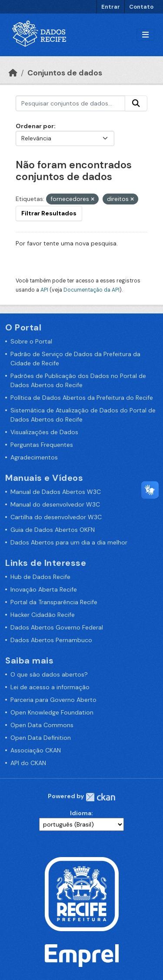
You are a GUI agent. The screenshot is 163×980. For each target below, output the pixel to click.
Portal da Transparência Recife (54, 602)
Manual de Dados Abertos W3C (56, 492)
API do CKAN (28, 763)
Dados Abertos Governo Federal (57, 627)
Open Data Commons (42, 725)
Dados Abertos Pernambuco (51, 640)
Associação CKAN (36, 750)
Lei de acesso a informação (50, 687)
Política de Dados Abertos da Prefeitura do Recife (82, 398)
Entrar (111, 7)
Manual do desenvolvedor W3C (55, 504)
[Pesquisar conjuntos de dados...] (70, 103)
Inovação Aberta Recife (44, 589)
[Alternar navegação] (145, 35)
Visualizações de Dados (44, 432)
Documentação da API (91, 290)
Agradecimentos (34, 457)
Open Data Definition (41, 738)
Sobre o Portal (31, 341)
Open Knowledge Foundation (52, 712)
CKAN (100, 797)
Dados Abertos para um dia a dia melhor (69, 542)
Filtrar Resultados (49, 213)
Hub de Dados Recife (40, 577)
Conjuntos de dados (65, 73)
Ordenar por (35, 126)
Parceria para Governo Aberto (53, 700)
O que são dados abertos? (49, 674)
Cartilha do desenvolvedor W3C (56, 517)
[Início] (13, 73)
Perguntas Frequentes (42, 445)
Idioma (81, 813)
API (44, 290)
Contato (141, 7)
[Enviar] (136, 103)
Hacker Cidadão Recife (43, 615)
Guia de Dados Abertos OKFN (53, 530)
